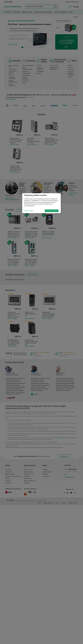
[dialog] (41, 203)
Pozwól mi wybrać (29, 211)
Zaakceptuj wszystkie (52, 211)
